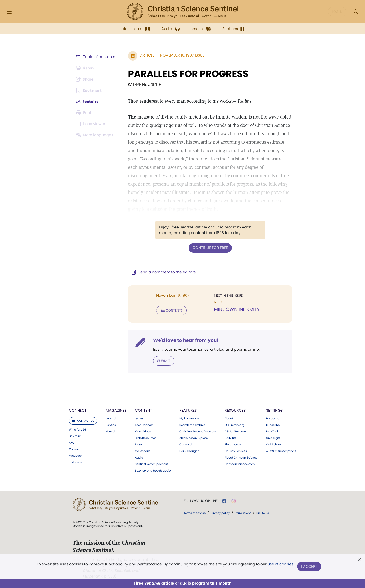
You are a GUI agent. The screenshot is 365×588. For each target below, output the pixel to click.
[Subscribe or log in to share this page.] (85, 79)
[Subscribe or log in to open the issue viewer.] (91, 124)
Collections (143, 451)
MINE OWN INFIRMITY (236, 309)
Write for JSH (77, 429)
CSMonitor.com (235, 431)
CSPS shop (273, 444)
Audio (139, 457)
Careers (74, 449)
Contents (171, 310)
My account (274, 418)
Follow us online (201, 500)
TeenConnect (144, 425)
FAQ (72, 442)
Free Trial (272, 431)
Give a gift (273, 438)
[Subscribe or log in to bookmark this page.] (89, 90)
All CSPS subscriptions (281, 451)
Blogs (139, 444)
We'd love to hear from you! (185, 340)
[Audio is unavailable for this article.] (85, 68)
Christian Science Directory (198, 431)
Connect (78, 410)
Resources (235, 410)
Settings (274, 410)
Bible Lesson (233, 444)
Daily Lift (230, 438)
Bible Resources (146, 438)
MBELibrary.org (235, 425)
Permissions (243, 512)
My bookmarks (189, 418)
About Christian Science (241, 457)
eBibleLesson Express (194, 438)
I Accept (309, 566)
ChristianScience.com (240, 464)
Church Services (236, 451)
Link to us (75, 436)
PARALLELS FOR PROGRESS (187, 74)
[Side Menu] (9, 12)
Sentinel (111, 425)
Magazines (116, 410)
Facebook (76, 455)
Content (144, 410)
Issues (139, 418)
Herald (110, 431)
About (229, 418)
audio (153, 470)
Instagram (76, 462)
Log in (337, 12)
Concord (186, 444)
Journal (111, 418)
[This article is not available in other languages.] (95, 135)
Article (146, 55)
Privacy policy (220, 512)
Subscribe (273, 425)
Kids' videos (143, 431)
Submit (163, 360)
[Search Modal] (356, 12)
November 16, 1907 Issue (181, 55)
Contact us (83, 420)
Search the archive (192, 425)
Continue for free (210, 248)
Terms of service (195, 512)
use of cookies (280, 565)
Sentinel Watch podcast (151, 464)
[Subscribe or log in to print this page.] (84, 113)
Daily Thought (189, 451)
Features (188, 410)
